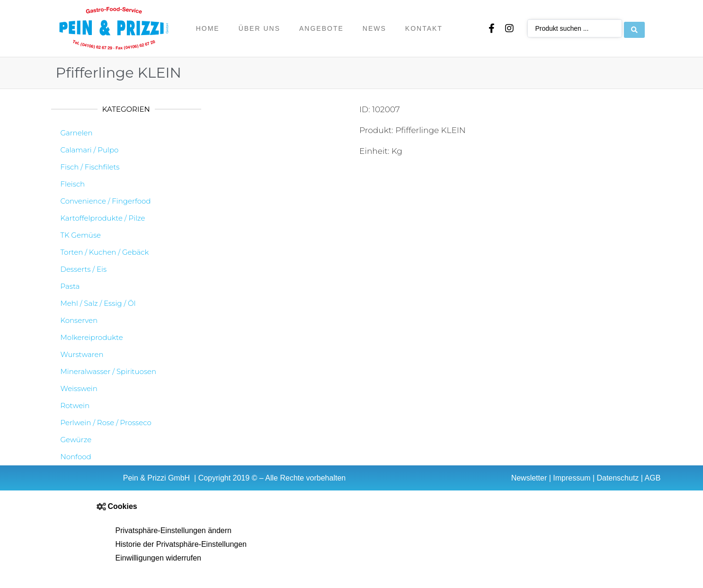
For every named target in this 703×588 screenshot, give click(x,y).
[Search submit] (634, 28)
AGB (653, 478)
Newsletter (529, 478)
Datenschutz (618, 478)
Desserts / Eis (84, 269)
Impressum (572, 478)
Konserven (79, 320)
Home (208, 28)
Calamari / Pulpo (90, 150)
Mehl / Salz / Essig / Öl (98, 303)
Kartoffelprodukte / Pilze (103, 218)
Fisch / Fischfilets (90, 167)
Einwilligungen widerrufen (158, 558)
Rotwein (75, 405)
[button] (352, 507)
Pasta (70, 286)
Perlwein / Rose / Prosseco (106, 423)
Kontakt (424, 28)
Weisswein (79, 388)
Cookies (123, 506)
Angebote (321, 28)
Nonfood (76, 457)
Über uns (259, 28)
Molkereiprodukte (92, 337)
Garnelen (77, 133)
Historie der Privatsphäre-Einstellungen (181, 544)
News (374, 28)
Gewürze (76, 440)
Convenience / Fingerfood (106, 201)
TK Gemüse (81, 235)
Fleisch (73, 184)
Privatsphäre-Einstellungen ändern (174, 530)
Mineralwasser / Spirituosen (109, 371)
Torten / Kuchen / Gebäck (105, 252)
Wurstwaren (82, 354)
